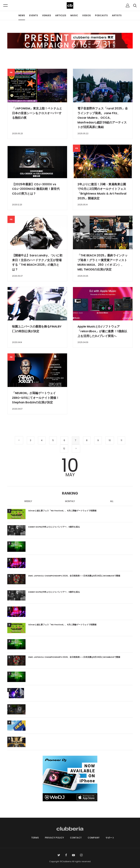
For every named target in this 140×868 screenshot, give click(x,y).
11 (121, 440)
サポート (110, 838)
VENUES (47, 15)
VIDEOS (86, 15)
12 (64, 448)
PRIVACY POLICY (54, 838)
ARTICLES (61, 15)
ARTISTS (117, 15)
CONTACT (76, 838)
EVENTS (34, 15)
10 (110, 440)
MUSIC (74, 15)
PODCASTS (101, 15)
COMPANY (94, 838)
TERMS (35, 838)
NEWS (22, 15)
